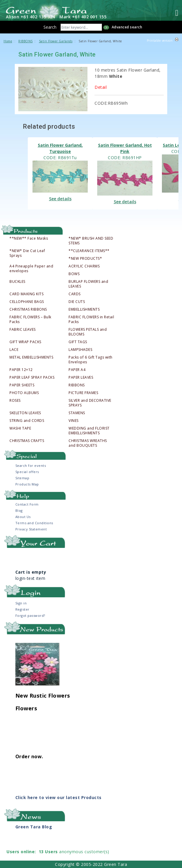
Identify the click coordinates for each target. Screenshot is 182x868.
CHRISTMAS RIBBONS (28, 309)
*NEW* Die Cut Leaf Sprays (27, 253)
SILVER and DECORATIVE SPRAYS (90, 403)
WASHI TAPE (20, 428)
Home (8, 41)
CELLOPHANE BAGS (27, 302)
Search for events (31, 466)
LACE (14, 350)
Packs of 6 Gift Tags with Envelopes (91, 360)
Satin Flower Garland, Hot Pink (125, 148)
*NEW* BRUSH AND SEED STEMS (91, 241)
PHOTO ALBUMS (24, 393)
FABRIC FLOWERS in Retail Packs (91, 320)
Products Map (27, 484)
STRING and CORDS (27, 421)
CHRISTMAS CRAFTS (27, 441)
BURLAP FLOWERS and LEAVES (88, 284)
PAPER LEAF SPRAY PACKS (32, 377)
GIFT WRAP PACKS (25, 342)
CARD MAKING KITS (26, 294)
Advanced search (127, 27)
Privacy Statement (31, 529)
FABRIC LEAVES (23, 330)
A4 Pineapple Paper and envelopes (31, 269)
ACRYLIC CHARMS (84, 266)
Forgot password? (30, 615)
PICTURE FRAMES (83, 393)
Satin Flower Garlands (56, 41)
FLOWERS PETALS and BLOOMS (88, 332)
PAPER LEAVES (81, 377)
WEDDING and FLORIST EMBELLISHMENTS (89, 431)
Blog (19, 510)
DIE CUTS (77, 302)
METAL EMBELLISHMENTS (31, 357)
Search (50, 27)
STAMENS (77, 413)
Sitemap (22, 478)
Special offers (27, 472)
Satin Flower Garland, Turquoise (60, 148)
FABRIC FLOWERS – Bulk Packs (30, 320)
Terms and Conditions (34, 523)
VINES (74, 421)
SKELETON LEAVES (25, 413)
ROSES (15, 401)
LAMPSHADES (80, 350)
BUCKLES (17, 282)
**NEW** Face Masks (29, 238)
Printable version (160, 41)
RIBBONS (77, 385)
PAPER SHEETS (22, 385)
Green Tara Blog (34, 827)
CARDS (75, 294)
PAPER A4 (77, 370)
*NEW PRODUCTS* (85, 259)
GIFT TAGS (78, 342)
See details (60, 199)
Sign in (21, 603)
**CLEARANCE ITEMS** (89, 251)
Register (22, 609)
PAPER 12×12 (21, 370)
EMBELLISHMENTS (84, 309)
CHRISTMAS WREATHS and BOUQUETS (88, 443)
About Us (23, 517)
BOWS (74, 274)
